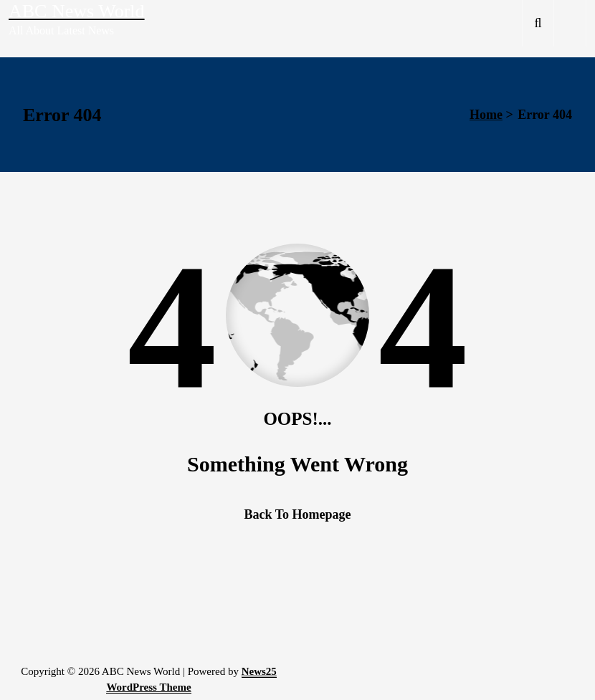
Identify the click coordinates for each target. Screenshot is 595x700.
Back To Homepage (297, 514)
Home (486, 115)
